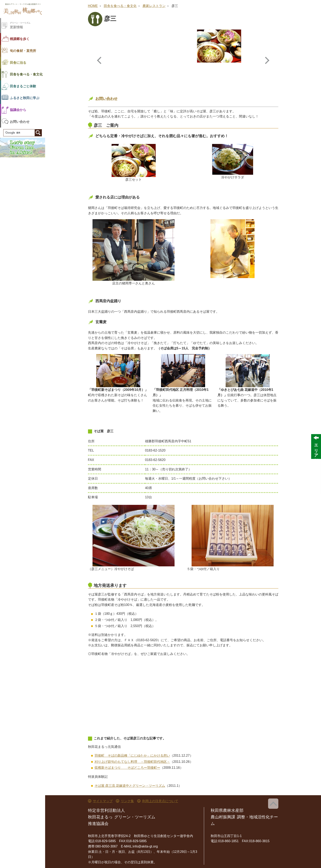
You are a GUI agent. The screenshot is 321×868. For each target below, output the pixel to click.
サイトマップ (103, 801)
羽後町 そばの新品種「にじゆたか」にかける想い (132, 756)
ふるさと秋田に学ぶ (25, 98)
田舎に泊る (18, 63)
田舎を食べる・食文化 (26, 74)
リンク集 (127, 801)
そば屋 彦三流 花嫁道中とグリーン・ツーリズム (130, 786)
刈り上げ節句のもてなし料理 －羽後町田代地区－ (132, 762)
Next (267, 60)
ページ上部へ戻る (273, 804)
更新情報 (27, 25)
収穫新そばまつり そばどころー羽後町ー (127, 768)
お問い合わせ (20, 122)
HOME (93, 6)
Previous (100, 60)
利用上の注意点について (160, 801)
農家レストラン (154, 6)
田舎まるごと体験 (23, 86)
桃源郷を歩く (20, 39)
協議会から (18, 110)
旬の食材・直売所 (23, 51)
